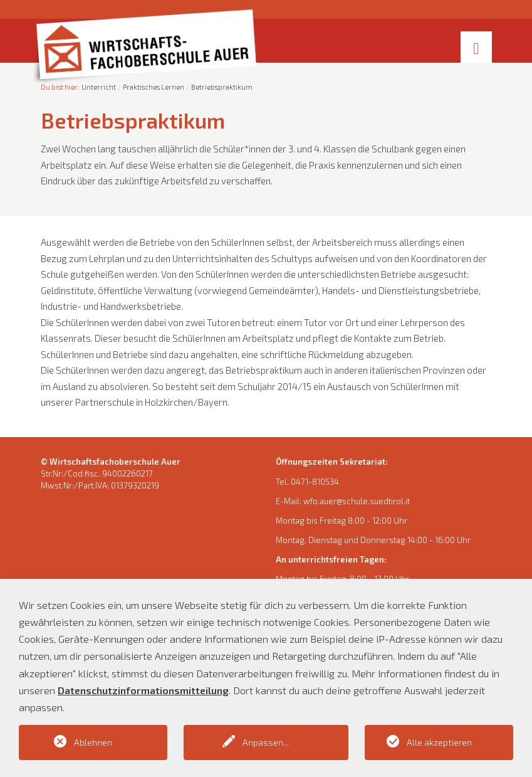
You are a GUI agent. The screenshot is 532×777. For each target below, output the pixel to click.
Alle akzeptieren (439, 742)
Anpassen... (266, 742)
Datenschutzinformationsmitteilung (143, 690)
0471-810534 (315, 482)
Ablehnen (93, 742)
